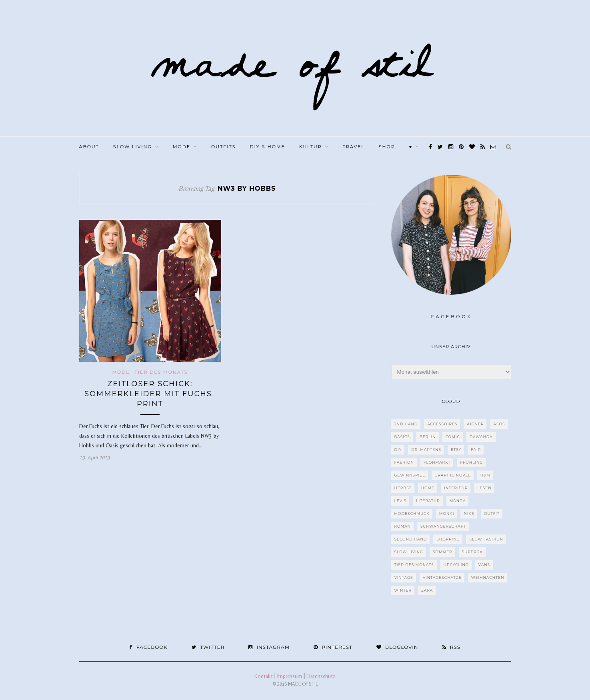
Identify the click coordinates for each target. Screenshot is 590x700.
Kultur (311, 147)
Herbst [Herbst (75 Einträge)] (403, 488)
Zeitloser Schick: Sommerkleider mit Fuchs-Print (150, 394)
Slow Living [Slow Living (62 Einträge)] (409, 552)
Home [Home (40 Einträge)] (428, 488)
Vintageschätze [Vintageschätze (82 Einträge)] (442, 577)
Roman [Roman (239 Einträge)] (403, 526)
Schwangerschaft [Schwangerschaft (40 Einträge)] (443, 526)
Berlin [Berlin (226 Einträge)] (428, 437)
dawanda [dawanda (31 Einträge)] (481, 437)
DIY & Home (267, 147)
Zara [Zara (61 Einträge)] (427, 590)
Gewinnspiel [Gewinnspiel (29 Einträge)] (410, 475)
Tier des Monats (161, 372)
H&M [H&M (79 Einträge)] (485, 475)
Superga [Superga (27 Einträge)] (472, 552)
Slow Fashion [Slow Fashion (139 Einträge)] (486, 539)
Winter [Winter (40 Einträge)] (403, 590)
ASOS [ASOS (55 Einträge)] (499, 424)
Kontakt (264, 676)
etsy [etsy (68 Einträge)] (456, 450)
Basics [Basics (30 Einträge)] (402, 437)
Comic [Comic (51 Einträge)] (453, 437)
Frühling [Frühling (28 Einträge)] (471, 462)
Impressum (290, 676)
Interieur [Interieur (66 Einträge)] (456, 488)
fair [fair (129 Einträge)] (476, 450)
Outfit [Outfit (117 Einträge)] (492, 514)
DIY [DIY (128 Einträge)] (398, 450)
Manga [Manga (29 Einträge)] (458, 501)
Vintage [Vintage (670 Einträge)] (404, 577)
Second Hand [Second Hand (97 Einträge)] (411, 539)
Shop (387, 147)
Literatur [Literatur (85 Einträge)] (428, 501)
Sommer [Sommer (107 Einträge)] (443, 552)
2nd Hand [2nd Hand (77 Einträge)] (406, 424)
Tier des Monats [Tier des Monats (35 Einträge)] (414, 565)
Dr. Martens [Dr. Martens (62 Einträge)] (426, 450)
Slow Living (133, 147)
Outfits (223, 147)
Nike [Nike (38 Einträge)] (469, 514)
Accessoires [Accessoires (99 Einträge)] (442, 424)
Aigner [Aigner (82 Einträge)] (475, 424)
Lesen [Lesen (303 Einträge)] (484, 488)
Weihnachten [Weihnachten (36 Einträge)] (488, 577)
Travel (354, 147)
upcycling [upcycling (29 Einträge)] (456, 565)
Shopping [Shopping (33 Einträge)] (448, 539)
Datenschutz (321, 676)
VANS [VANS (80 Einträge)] (484, 565)
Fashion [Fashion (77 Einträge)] (404, 462)
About (89, 147)
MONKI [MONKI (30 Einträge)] (447, 514)
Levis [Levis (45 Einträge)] (401, 501)
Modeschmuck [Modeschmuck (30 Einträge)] (412, 514)
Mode (182, 147)
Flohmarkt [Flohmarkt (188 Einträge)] (437, 462)
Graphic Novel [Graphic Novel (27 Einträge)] (453, 475)
